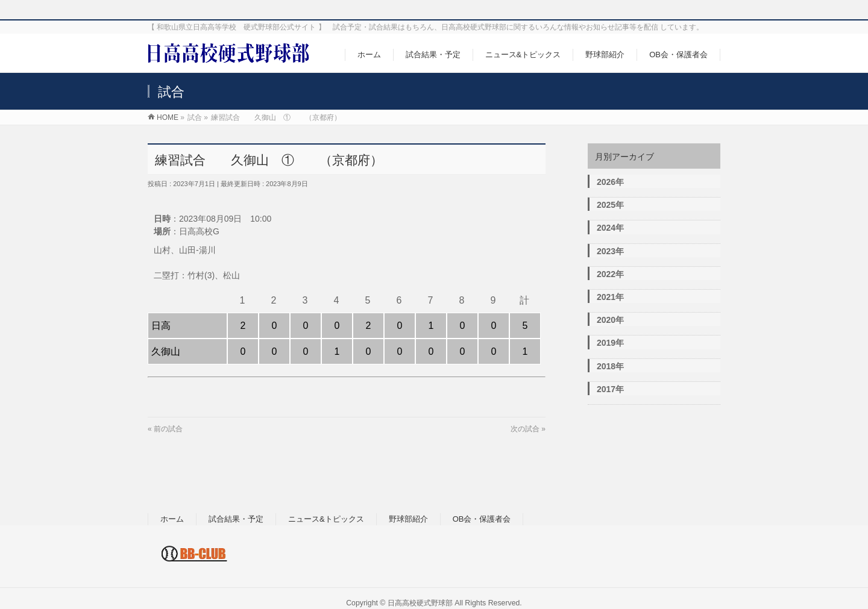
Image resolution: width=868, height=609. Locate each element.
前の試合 (168, 429)
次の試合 (525, 429)
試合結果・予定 (236, 519)
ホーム (172, 519)
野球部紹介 (408, 519)
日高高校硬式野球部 (420, 603)
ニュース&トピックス (326, 519)
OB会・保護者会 (482, 519)
